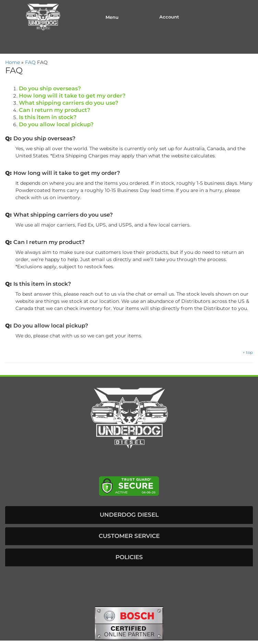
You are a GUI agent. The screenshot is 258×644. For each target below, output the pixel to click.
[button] (129, 515)
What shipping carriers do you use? (69, 103)
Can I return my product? (54, 110)
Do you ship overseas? (50, 88)
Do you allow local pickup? (56, 124)
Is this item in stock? (48, 117)
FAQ (30, 62)
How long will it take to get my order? (72, 96)
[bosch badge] (129, 623)
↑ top (248, 352)
